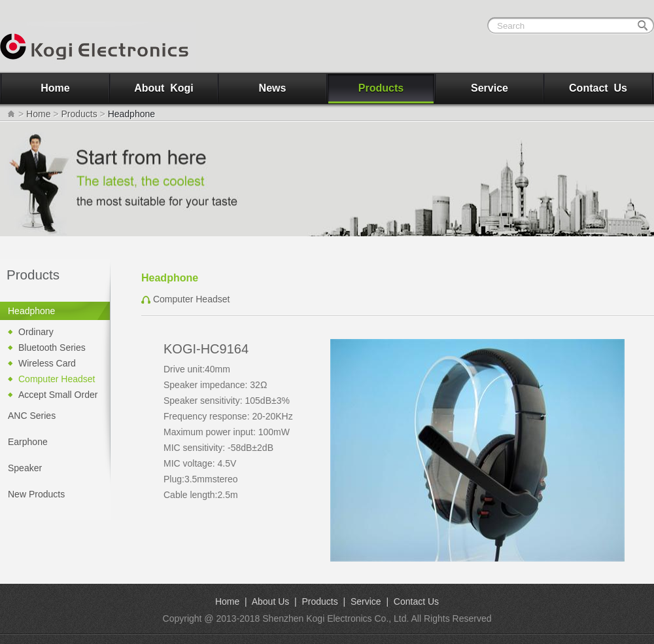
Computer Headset (57, 379)
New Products (36, 494)
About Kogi (164, 88)
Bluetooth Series (52, 348)
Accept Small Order (58, 395)
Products (381, 88)
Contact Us (598, 88)
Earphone (28, 442)
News (273, 88)
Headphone (31, 311)
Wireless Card (47, 363)
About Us (271, 601)
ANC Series (32, 416)
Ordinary (36, 332)
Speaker (25, 468)
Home (55, 88)
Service (490, 88)
